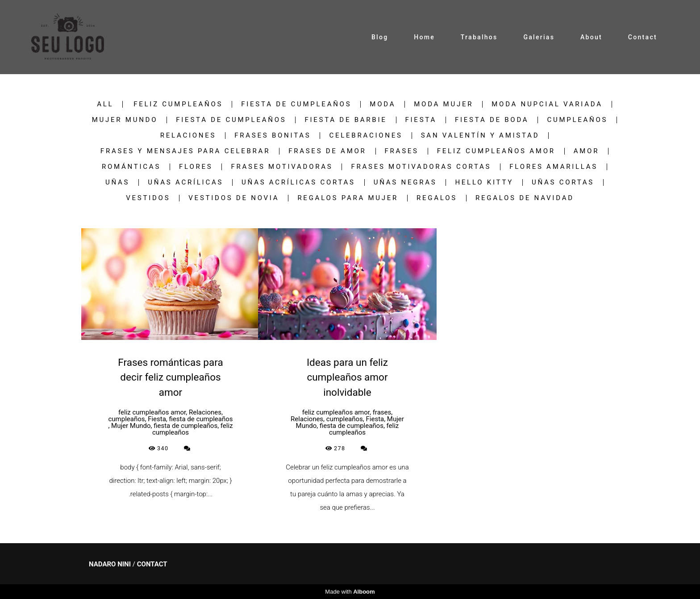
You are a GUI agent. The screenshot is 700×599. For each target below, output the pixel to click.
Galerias (539, 37)
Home (424, 37)
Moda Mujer (444, 104)
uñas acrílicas (185, 182)
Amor (586, 151)
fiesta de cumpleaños (296, 104)
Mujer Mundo (125, 120)
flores (196, 167)
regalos (437, 198)
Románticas (131, 167)
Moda (383, 104)
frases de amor (327, 151)
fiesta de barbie (346, 120)
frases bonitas (273, 136)
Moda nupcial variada (547, 104)
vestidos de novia (234, 198)
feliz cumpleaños (178, 104)
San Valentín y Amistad (480, 136)
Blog (380, 37)
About (591, 37)
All (105, 104)
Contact (643, 37)
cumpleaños (577, 120)
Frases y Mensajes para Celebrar (185, 151)
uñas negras (405, 182)
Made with (350, 592)
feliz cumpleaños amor (496, 151)
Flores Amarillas (554, 167)
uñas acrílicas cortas (298, 182)
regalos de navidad (525, 198)
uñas (117, 182)
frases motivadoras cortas (421, 167)
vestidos (148, 198)
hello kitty (484, 182)
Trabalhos (479, 37)
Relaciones (188, 136)
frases (402, 151)
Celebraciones (366, 136)
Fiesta (421, 120)
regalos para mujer (348, 198)
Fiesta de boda (492, 120)
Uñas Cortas (563, 182)
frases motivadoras (282, 167)
